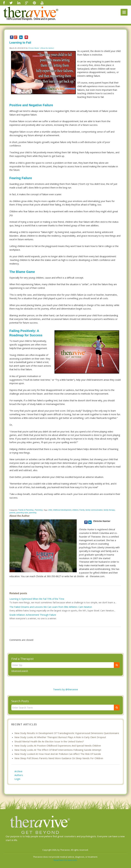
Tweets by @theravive (65, 689)
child (50, 510)
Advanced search (20, 671)
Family (82, 510)
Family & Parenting (26, 510)
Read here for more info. (65, 860)
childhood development (62, 510)
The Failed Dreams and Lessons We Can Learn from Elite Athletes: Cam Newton (51, 607)
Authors (19, 775)
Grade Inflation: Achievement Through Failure (33, 615)
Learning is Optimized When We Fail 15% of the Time (37, 599)
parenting (33, 513)
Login (17, 779)
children (75, 510)
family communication (94, 510)
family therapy (109, 510)
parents (12, 513)
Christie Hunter (34, 48)
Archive (18, 771)
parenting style (22, 513)
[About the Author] (47, 48)
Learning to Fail (20, 43)
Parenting (39, 510)
